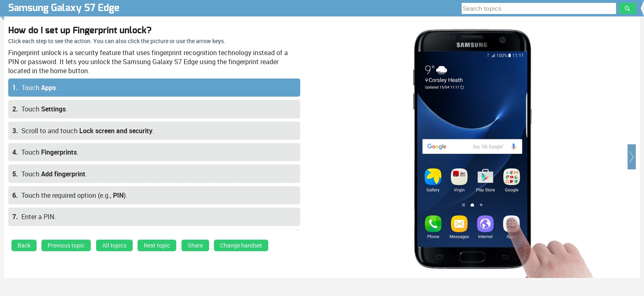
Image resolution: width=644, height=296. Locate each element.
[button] (632, 157)
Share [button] (195, 245)
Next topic (157, 245)
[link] (24, 247)
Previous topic (66, 245)
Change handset (241, 245)
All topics (114, 245)
